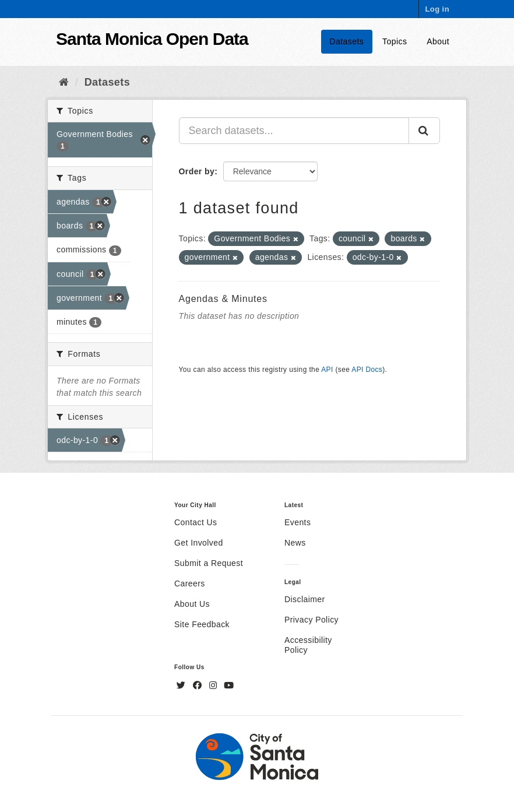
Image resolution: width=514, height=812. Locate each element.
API (327, 370)
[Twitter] (182, 686)
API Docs (367, 370)
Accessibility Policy (308, 645)
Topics (395, 41)
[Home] (64, 82)
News (295, 543)
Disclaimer (305, 599)
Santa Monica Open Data (152, 39)
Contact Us (196, 522)
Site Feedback (202, 624)
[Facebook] (199, 686)
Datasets (347, 41)
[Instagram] (214, 686)
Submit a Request (209, 563)
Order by (197, 171)
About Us (192, 604)
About (438, 41)
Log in (437, 9)
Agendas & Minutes (223, 299)
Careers (190, 583)
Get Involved (199, 543)
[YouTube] (229, 686)
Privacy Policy (311, 620)
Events (298, 522)
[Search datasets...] (294, 131)
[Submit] (424, 131)
